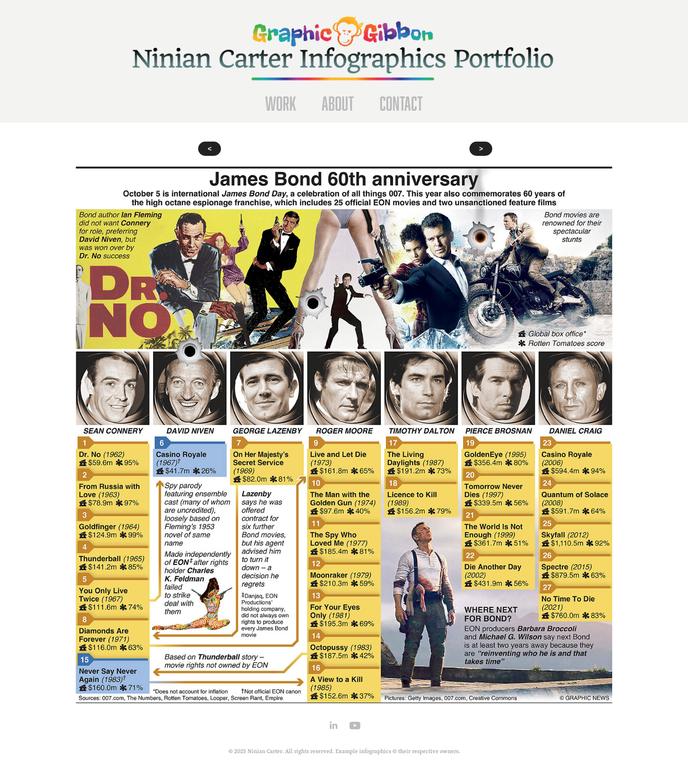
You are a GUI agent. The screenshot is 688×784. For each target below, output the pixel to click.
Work (281, 103)
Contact (401, 103)
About (338, 103)
